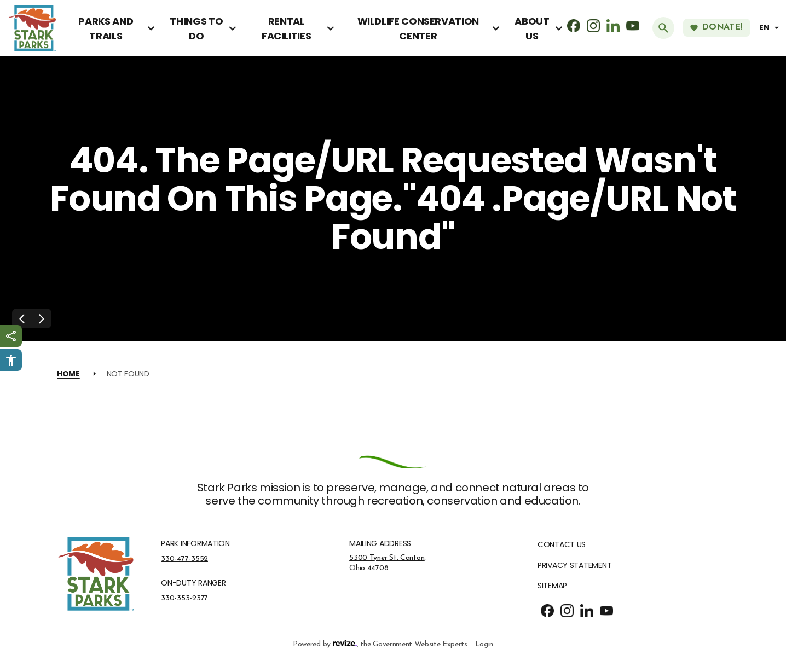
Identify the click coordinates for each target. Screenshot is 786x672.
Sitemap (552, 586)
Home (68, 374)
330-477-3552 (184, 559)
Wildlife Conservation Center (418, 28)
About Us (532, 28)
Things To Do (196, 28)
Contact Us (562, 545)
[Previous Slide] (22, 318)
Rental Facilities (286, 28)
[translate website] (771, 28)
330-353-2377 (184, 598)
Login (484, 643)
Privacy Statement (574, 566)
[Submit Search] (663, 28)
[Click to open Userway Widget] (11, 360)
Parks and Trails (106, 28)
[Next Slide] (42, 318)
